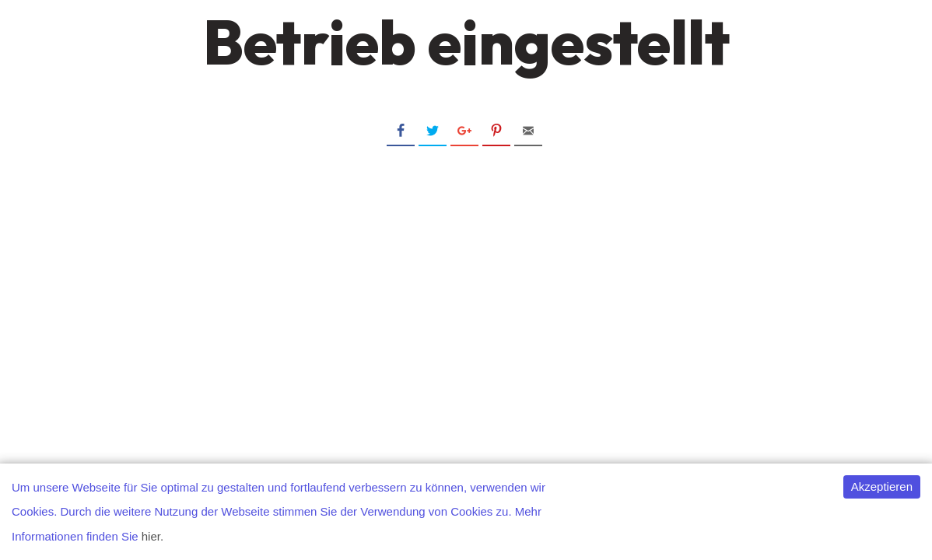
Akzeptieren (882, 486)
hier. (152, 536)
